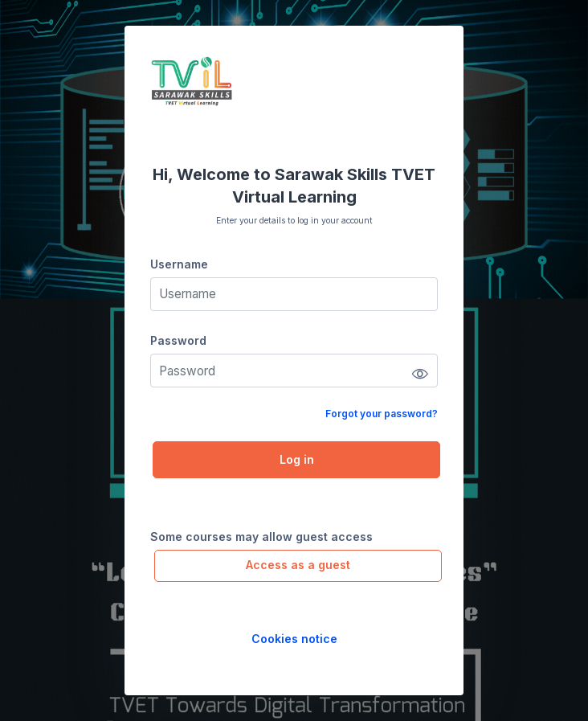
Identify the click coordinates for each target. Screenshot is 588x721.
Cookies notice (294, 639)
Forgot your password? (382, 414)
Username (179, 264)
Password (178, 340)
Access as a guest (298, 565)
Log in (297, 459)
